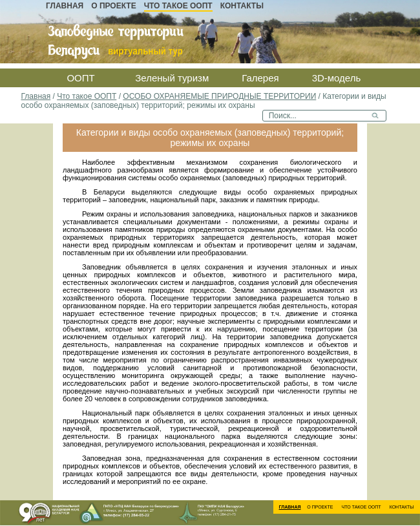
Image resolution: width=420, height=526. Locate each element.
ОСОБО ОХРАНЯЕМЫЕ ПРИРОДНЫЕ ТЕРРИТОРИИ (219, 96)
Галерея (260, 78)
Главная (65, 6)
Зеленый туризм (172, 78)
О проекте (113, 6)
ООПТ (80, 78)
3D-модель (337, 78)
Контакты (242, 6)
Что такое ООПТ (178, 6)
